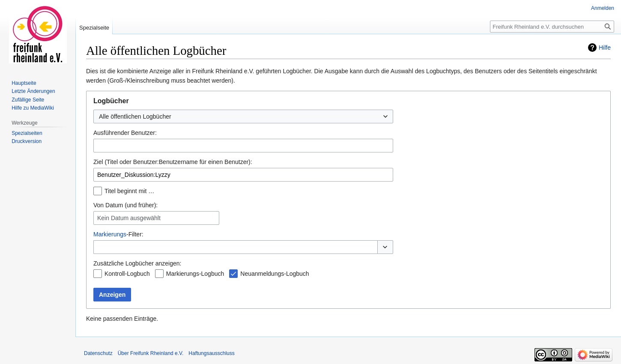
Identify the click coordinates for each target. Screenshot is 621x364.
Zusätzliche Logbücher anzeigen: (137, 263)
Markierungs (110, 234)
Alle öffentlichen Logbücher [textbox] (135, 116)
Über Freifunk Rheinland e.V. (151, 353)
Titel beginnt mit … (129, 191)
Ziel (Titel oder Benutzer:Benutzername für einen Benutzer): (173, 162)
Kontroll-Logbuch (127, 274)
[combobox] (243, 116)
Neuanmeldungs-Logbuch (275, 274)
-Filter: (118, 234)
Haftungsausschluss (211, 353)
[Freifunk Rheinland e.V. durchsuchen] (552, 27)
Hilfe (605, 48)
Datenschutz (98, 353)
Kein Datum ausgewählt (129, 218)
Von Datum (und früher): (125, 205)
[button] (385, 247)
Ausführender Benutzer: (125, 133)
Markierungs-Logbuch (195, 274)
